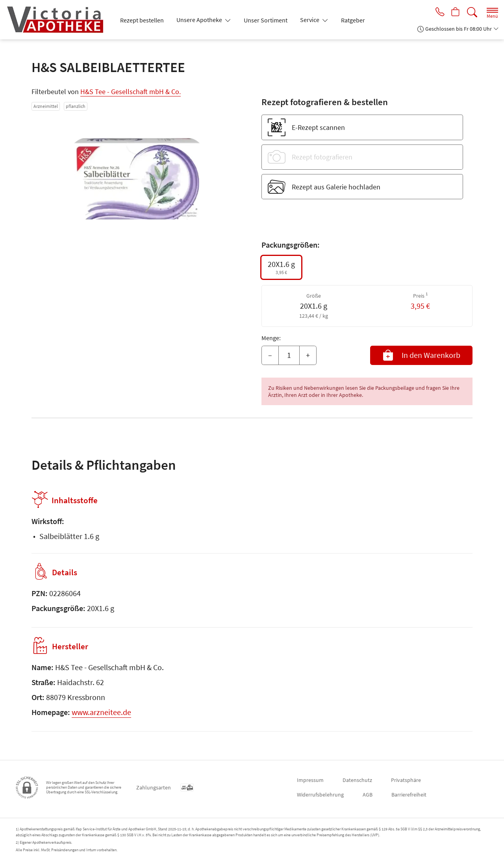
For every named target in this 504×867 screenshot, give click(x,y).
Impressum (310, 780)
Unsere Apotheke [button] (200, 20)
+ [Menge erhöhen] (308, 355)
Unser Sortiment (266, 20)
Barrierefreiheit (409, 795)
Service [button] (310, 20)
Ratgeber (353, 20)
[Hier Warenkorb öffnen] (455, 13)
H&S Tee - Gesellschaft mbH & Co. (131, 92)
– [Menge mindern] (270, 355)
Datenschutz (357, 780)
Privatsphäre (406, 780)
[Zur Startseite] (58, 20)
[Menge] (289, 356)
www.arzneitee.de (101, 712)
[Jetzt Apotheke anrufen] (438, 13)
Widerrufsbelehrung (320, 795)
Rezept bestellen (142, 20)
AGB (368, 795)
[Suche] (472, 12)
